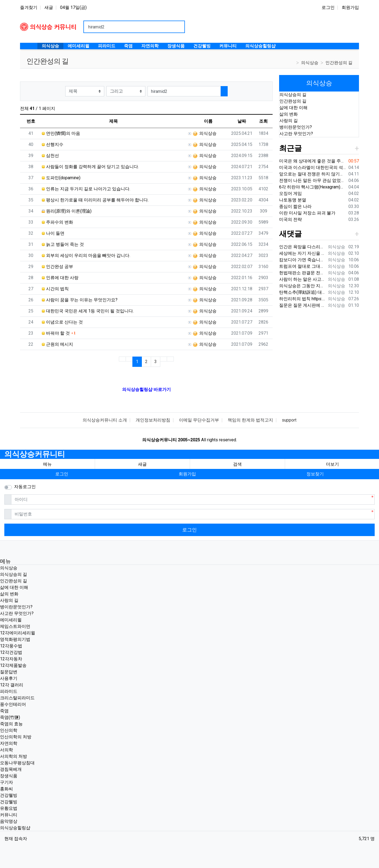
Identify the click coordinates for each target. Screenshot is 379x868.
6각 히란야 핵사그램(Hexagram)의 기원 (313, 187)
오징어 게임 (290, 193)
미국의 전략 (290, 219)
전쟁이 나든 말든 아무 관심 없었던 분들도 (313, 180)
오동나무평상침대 (17, 763)
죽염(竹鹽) (10, 717)
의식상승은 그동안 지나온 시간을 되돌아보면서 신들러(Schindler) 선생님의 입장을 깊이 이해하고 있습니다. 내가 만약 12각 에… (302, 286)
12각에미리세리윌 (18, 633)
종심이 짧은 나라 (295, 206)
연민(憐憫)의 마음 (61, 133)
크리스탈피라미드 (17, 698)
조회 (263, 121)
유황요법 (9, 808)
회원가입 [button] (187, 474)
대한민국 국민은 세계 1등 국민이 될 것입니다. (88, 311)
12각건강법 (11, 652)
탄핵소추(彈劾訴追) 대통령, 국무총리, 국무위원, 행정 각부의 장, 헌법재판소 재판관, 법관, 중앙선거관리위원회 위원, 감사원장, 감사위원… (302, 292)
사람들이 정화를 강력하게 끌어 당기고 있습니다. (90, 167)
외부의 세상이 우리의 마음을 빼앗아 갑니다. (86, 255)
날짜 (242, 121)
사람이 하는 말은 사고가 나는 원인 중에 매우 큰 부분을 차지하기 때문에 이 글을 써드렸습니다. (302, 279)
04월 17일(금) (73, 7)
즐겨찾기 (29, 7)
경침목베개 (11, 769)
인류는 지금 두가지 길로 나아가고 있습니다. (86, 189)
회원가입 (350, 7)
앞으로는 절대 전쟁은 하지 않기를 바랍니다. (313, 174)
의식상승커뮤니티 (35, 454)
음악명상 (9, 821)
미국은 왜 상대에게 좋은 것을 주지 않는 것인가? (313, 161)
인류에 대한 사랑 (60, 278)
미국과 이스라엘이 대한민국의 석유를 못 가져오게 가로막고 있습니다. (313, 167)
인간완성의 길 (339, 63)
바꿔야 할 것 (56, 333)
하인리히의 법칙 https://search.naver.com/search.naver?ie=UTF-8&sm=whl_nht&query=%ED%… (302, 299)
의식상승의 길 (293, 95)
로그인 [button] (62, 474)
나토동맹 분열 (293, 200)
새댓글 (290, 234)
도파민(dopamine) (61, 178)
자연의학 (9, 743)
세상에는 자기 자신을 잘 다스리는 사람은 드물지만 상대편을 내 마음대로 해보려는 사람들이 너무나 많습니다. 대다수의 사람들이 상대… (302, 253)
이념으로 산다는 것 (62, 322)
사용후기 (9, 678)
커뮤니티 (9, 815)
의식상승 (310, 63)
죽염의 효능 (11, 724)
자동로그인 (25, 487)
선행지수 (53, 144)
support (289, 420)
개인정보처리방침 (153, 420)
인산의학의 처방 (16, 737)
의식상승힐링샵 (15, 828)
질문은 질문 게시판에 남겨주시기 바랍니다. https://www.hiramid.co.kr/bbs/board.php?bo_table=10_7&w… (302, 305)
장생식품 (9, 776)
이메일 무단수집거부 (199, 420)
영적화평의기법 (15, 639)
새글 (49, 7)
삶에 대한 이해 (293, 108)
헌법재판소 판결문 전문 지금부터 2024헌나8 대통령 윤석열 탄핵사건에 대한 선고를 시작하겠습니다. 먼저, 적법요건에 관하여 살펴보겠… (302, 273)
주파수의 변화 (57, 222)
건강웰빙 (9, 795)
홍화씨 (6, 789)
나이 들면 (53, 233)
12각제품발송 (13, 665)
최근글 (290, 148)
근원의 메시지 (57, 344)
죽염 (4, 711)
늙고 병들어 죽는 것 (63, 244)
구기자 (6, 782)
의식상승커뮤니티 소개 (105, 420)
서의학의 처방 (14, 756)
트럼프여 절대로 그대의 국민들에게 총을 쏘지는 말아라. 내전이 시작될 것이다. (302, 266)
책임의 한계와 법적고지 (250, 420)
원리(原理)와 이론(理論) (67, 211)
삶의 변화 (289, 114)
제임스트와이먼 (15, 626)
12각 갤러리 (12, 685)
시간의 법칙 (55, 289)
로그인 (328, 7)
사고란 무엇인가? (296, 134)
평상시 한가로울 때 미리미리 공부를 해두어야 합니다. (95, 200)
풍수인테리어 (13, 704)
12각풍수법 (11, 646)
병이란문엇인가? (296, 127)
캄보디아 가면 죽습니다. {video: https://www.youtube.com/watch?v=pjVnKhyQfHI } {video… (302, 260)
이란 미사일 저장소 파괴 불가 (307, 213)
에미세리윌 (11, 620)
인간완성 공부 (57, 267)
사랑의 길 (289, 121)
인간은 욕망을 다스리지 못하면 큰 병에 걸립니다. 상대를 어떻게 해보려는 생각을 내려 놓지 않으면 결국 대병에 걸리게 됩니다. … (302, 247)
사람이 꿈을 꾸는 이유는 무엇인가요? (80, 300)
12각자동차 (11, 659)
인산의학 (9, 730)
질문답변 (9, 672)
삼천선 (50, 156)
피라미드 (9, 691)
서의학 (6, 750)
